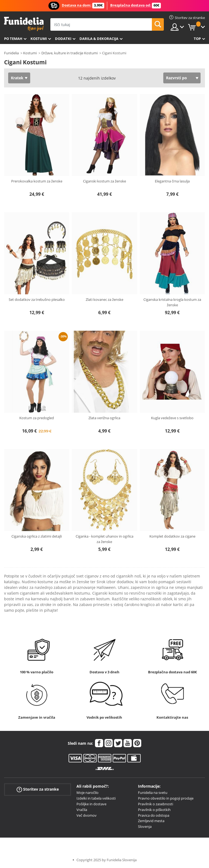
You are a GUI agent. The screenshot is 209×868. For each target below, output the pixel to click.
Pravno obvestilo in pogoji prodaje (166, 798)
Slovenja (145, 826)
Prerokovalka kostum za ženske (37, 181)
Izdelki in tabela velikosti (96, 798)
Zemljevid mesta (151, 821)
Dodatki (63, 39)
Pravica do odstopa (154, 815)
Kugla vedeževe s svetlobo (172, 418)
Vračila (82, 810)
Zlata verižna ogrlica (104, 418)
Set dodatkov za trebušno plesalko (37, 299)
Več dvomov (87, 815)
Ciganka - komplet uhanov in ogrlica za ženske (104, 539)
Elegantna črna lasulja (172, 181)
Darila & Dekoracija (99, 39)
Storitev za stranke (38, 789)
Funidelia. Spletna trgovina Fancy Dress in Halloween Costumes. (24, 24)
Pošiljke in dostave (91, 804)
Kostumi (39, 39)
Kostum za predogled (37, 418)
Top (197, 39)
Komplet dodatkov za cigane (172, 536)
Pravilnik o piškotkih (154, 810)
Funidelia (11, 53)
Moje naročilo (87, 793)
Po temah (13, 39)
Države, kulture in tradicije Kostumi (70, 53)
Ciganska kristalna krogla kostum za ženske (172, 302)
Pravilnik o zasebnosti (156, 804)
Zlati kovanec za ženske (104, 299)
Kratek (17, 78)
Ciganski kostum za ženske (104, 181)
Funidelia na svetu (153, 793)
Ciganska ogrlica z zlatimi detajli (37, 536)
